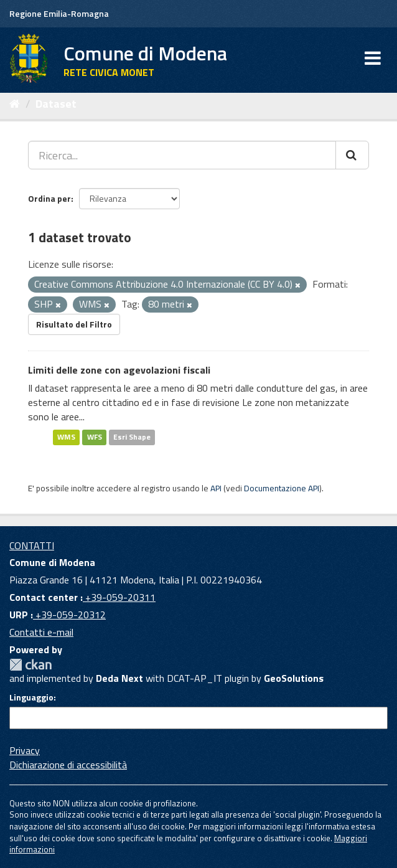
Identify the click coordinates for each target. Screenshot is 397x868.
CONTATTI (32, 545)
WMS (66, 437)
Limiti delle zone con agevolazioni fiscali (119, 370)
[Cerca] (352, 155)
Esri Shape (132, 437)
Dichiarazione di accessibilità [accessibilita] (68, 765)
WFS (95, 437)
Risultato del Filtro (74, 324)
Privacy (25, 750)
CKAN (30, 665)
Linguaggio (31, 697)
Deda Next (119, 678)
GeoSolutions (294, 678)
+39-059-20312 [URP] (69, 615)
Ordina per (49, 198)
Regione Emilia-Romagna (59, 13)
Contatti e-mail (41, 632)
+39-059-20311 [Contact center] (119, 597)
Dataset (56, 104)
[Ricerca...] (182, 155)
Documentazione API (282, 488)
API (216, 488)
